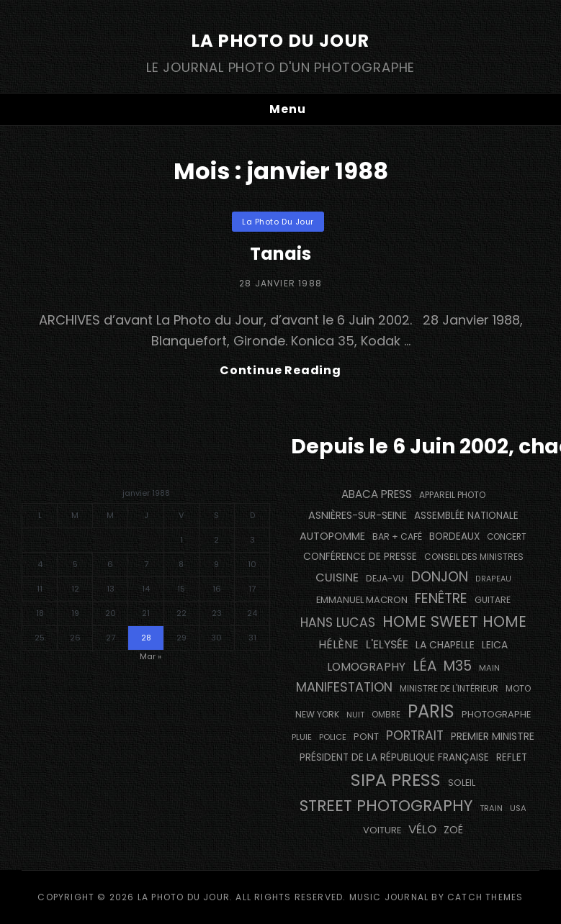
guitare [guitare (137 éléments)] (493, 600)
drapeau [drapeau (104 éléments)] (493, 579)
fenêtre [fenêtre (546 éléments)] (441, 598)
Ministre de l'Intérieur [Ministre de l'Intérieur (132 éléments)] (449, 688)
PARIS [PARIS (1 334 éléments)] (431, 711)
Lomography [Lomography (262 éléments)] (366, 667)
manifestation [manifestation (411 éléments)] (344, 687)
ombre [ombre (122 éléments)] (386, 715)
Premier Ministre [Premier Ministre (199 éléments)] (493, 736)
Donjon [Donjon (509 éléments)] (440, 577)
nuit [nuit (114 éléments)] (355, 715)
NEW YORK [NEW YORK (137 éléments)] (317, 714)
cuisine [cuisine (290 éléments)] (337, 577)
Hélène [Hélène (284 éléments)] (338, 644)
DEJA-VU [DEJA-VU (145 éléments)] (385, 578)
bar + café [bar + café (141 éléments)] (397, 536)
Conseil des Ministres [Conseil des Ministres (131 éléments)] (474, 557)
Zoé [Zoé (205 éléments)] (453, 830)
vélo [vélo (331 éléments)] (422, 829)
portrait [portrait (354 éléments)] (415, 735)
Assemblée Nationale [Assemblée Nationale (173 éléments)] (466, 516)
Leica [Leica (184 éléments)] (495, 645)
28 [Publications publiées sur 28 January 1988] (146, 638)
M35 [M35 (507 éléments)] (458, 666)
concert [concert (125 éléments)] (507, 537)
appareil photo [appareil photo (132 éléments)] (452, 495)
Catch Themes (485, 897)
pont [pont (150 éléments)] (366, 737)
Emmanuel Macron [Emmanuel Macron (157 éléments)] (362, 600)
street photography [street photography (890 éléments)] (386, 806)
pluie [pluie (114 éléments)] (302, 737)
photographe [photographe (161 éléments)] (497, 714)
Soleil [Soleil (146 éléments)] (462, 783)
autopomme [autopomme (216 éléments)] (332, 536)
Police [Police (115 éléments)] (333, 737)
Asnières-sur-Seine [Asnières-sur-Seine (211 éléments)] (358, 515)
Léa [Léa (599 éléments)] (425, 666)
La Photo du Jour (280, 41)
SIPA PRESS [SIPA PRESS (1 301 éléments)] (396, 780)
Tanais (281, 254)
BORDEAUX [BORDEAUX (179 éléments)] (454, 536)
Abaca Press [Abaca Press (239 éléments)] (377, 494)
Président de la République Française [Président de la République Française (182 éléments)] (394, 757)
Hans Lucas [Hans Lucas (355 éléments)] (338, 622)
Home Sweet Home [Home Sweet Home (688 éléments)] (454, 621)
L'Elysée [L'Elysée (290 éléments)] (387, 644)
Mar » (151, 656)
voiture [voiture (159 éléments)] (382, 830)
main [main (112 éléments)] (489, 668)
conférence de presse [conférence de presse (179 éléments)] (360, 557)
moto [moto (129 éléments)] (518, 689)
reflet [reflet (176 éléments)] (512, 757)
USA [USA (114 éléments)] (518, 808)
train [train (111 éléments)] (491, 808)
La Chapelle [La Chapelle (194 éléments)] (445, 645)
